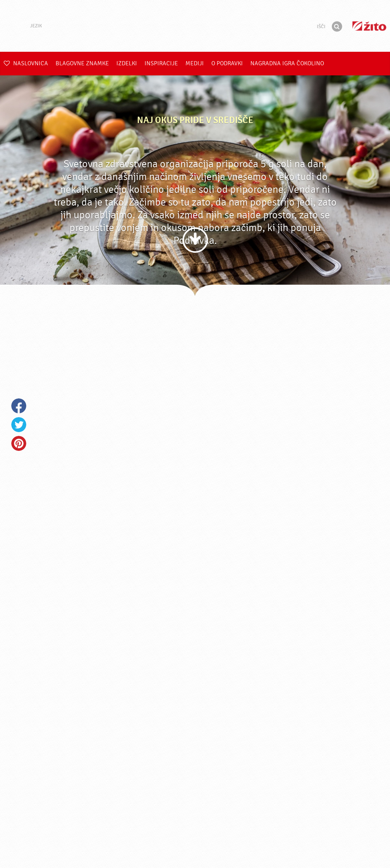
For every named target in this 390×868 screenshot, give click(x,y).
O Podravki (227, 63)
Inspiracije (161, 63)
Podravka (195, 26)
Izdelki (127, 63)
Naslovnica (26, 63)
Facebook (19, 406)
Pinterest (19, 443)
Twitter (19, 425)
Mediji (195, 63)
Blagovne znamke (82, 63)
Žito (369, 26)
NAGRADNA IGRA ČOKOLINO (287, 63)
